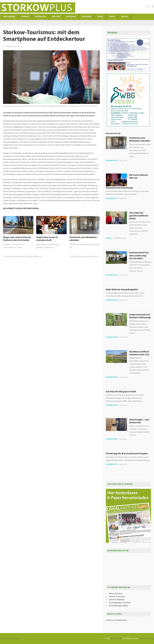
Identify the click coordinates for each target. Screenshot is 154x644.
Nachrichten (41, 17)
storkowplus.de (116, 639)
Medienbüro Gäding (146, 639)
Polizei (100, 17)
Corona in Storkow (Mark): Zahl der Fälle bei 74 (24, 256)
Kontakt (124, 17)
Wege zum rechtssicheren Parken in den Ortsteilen (17, 239)
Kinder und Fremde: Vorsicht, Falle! (84, 256)
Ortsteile (56, 17)
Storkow (25, 17)
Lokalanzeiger (9, 17)
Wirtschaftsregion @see (118, 606)
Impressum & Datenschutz (116, 620)
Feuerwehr (87, 17)
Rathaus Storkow (115, 594)
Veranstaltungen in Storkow (120, 603)
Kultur (112, 17)
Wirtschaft (71, 17)
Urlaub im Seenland (117, 600)
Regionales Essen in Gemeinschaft (47, 239)
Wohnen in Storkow (117, 597)
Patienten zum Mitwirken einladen (83, 239)
